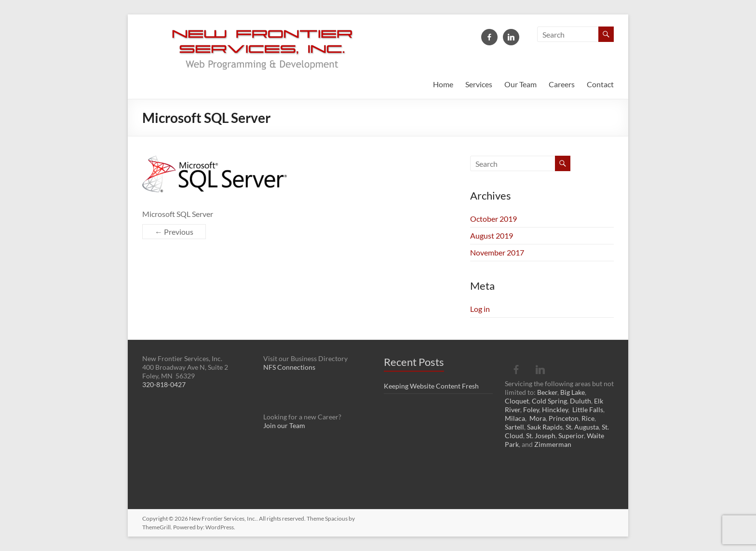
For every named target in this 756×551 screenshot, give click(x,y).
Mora (538, 418)
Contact (600, 84)
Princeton (564, 418)
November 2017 (497, 252)
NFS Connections (289, 367)
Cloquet (517, 401)
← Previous (174, 232)
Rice (588, 418)
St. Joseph (541, 436)
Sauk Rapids (545, 427)
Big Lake (573, 392)
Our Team (520, 84)
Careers (562, 84)
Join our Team (284, 425)
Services (479, 84)
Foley (531, 410)
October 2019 (493, 219)
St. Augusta (582, 427)
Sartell (514, 427)
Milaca (515, 418)
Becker (547, 392)
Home (443, 84)
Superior (571, 436)
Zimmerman (553, 444)
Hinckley (555, 410)
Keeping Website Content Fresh (431, 386)
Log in (480, 309)
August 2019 (492, 235)
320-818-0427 (164, 384)
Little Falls (588, 410)
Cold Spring (549, 401)
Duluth (580, 401)
